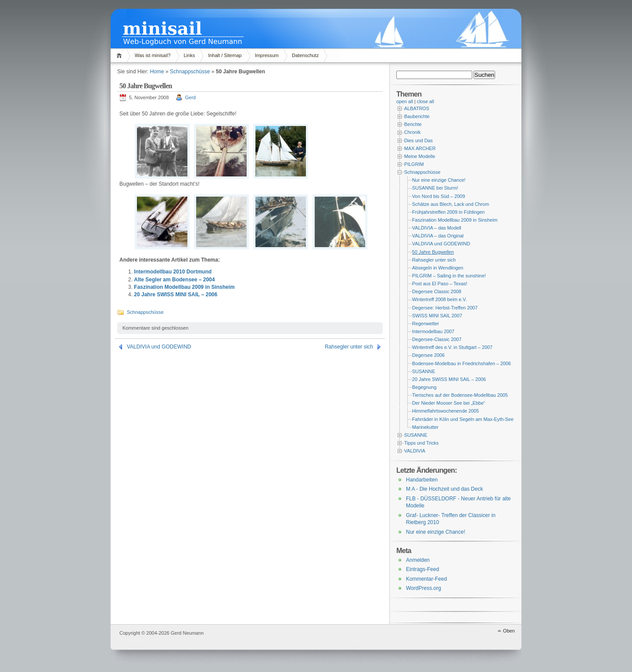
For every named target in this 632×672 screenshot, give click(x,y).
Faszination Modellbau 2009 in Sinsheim (184, 287)
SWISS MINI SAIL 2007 (437, 316)
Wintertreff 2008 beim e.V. (440, 299)
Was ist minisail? (153, 55)
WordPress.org (424, 588)
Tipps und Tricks (421, 443)
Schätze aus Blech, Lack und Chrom (451, 204)
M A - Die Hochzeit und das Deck (444, 489)
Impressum (267, 55)
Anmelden (418, 560)
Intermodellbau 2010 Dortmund (173, 272)
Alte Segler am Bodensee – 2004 (174, 280)
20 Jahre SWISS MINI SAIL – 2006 (176, 295)
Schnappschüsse (190, 72)
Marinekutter (425, 427)
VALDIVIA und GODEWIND (159, 347)
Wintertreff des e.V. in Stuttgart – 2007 (452, 347)
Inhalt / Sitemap (225, 55)
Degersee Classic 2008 (437, 291)
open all (405, 101)
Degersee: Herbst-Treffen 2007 (445, 308)
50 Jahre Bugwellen (433, 252)
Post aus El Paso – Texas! (440, 284)
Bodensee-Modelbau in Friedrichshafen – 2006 (461, 363)
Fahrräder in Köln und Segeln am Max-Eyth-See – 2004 (471, 419)
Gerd (190, 97)
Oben (509, 631)
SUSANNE (424, 371)
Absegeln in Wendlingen (438, 268)
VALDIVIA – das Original (438, 236)
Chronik (412, 132)
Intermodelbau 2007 (433, 331)
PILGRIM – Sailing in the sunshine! (449, 276)
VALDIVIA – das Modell (437, 228)
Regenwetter (426, 323)
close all (426, 101)
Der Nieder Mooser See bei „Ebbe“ (449, 403)
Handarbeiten (422, 480)
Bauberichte (417, 116)
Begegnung (424, 387)
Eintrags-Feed (422, 569)
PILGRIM (414, 164)
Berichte (413, 124)
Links (190, 55)
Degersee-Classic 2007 (437, 339)
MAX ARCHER (420, 148)
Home (120, 56)
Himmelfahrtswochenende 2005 (445, 411)
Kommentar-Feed (426, 579)
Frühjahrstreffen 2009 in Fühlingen (448, 212)
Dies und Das (418, 140)
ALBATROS (417, 108)
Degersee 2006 (428, 355)
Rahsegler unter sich (349, 347)
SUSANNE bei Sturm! (435, 188)
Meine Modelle (420, 156)
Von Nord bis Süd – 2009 (438, 196)
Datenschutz (305, 55)
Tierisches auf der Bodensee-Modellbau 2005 (460, 395)
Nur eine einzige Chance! (439, 180)
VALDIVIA (415, 451)
